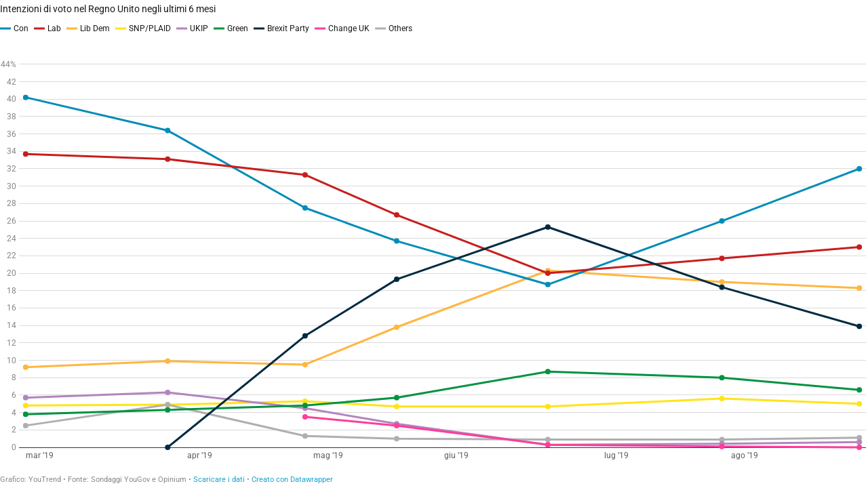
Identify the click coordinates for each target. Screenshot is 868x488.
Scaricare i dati (219, 480)
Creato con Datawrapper (292, 480)
